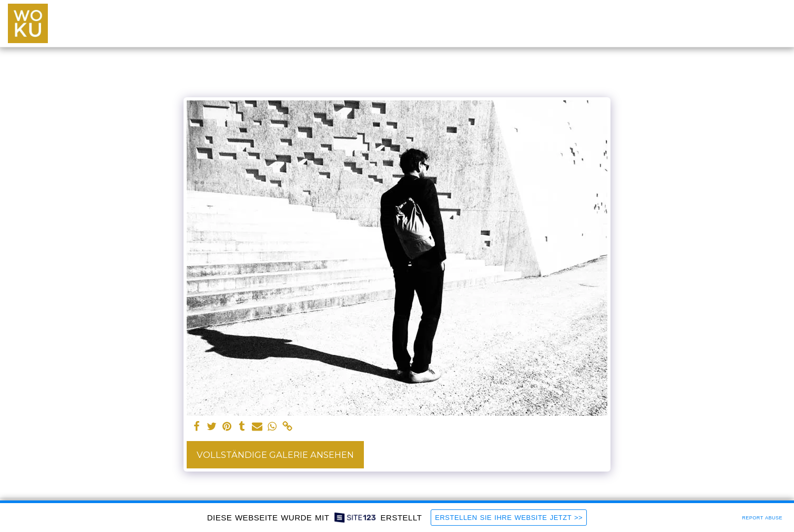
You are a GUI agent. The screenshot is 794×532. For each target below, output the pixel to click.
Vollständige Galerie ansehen (275, 455)
